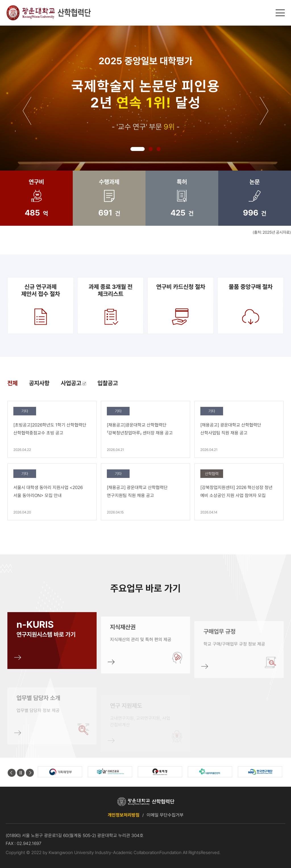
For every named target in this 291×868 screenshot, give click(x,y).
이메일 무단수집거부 (165, 815)
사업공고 (73, 383)
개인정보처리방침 (124, 815)
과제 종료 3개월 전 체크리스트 (110, 305)
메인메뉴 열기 (281, 13)
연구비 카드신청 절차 (181, 305)
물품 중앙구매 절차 (251, 305)
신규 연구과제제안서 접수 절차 (40, 305)
